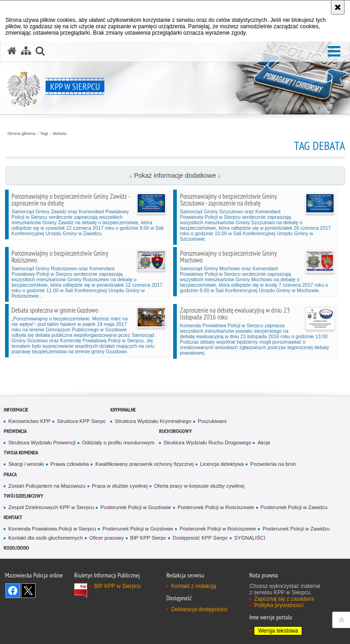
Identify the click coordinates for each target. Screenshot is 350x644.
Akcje (264, 443)
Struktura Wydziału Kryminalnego (153, 421)
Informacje (16, 410)
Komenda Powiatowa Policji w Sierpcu (52, 529)
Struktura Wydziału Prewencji (42, 443)
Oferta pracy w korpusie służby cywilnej (199, 486)
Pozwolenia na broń (273, 464)
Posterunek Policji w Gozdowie (136, 507)
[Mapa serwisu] (26, 51)
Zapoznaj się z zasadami (284, 599)
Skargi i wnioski (26, 464)
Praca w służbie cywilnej (120, 486)
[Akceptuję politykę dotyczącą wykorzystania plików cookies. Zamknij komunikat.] (338, 7)
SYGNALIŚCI (250, 538)
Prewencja (15, 431)
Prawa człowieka (70, 464)
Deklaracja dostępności (199, 609)
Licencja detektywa (222, 464)
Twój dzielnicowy (23, 496)
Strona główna (21, 134)
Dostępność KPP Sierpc (200, 538)
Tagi (44, 134)
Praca (10, 474)
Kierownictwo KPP (29, 421)
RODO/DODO (16, 548)
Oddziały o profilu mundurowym (118, 443)
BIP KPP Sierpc (148, 538)
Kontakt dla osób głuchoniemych (46, 538)
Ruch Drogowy (175, 431)
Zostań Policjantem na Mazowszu (47, 486)
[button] (334, 52)
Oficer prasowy (107, 538)
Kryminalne (123, 410)
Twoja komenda (21, 452)
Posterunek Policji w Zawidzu (294, 507)
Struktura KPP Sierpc (81, 421)
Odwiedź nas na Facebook (13, 591)
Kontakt (13, 517)
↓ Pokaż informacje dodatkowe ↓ (175, 175)
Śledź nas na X (28, 591)
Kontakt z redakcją (193, 586)
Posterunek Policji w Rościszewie (216, 507)
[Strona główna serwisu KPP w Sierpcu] (12, 51)
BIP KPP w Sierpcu (117, 586)
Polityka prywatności (279, 605)
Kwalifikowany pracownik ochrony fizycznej (144, 464)
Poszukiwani (212, 421)
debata (60, 134)
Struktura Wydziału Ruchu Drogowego (207, 443)
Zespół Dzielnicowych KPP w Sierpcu (51, 507)
